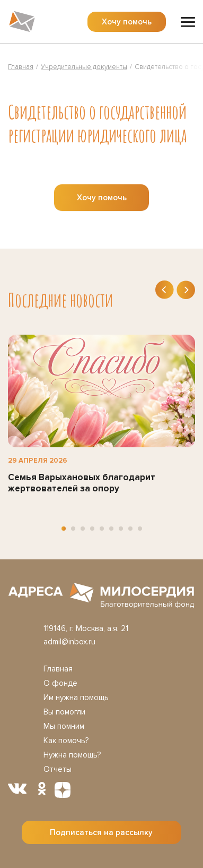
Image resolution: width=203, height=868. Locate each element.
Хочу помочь (127, 22)
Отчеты (58, 769)
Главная (58, 669)
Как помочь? (66, 741)
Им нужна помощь (76, 697)
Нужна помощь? (72, 755)
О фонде (60, 683)
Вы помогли (64, 712)
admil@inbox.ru (69, 642)
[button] (64, 529)
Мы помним (64, 726)
